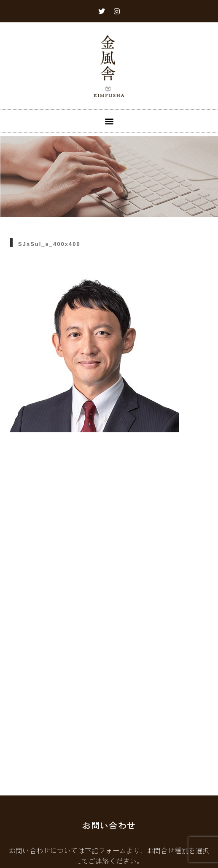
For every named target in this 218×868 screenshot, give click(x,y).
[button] (109, 121)
